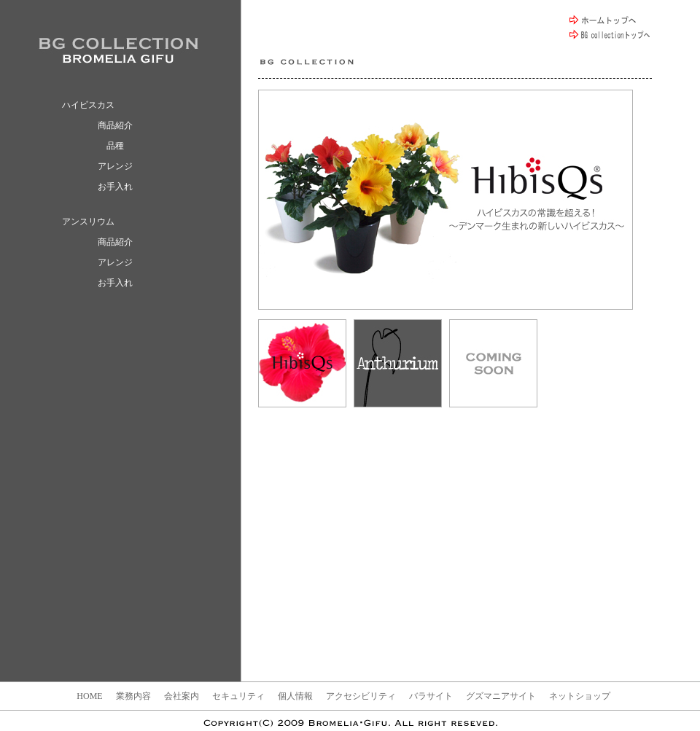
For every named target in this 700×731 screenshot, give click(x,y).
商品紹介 (115, 125)
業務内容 (133, 696)
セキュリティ (238, 696)
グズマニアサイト (501, 696)
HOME (89, 696)
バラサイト (431, 696)
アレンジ (115, 166)
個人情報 (295, 696)
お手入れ (115, 187)
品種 (115, 146)
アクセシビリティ (361, 696)
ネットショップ (580, 696)
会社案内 (182, 696)
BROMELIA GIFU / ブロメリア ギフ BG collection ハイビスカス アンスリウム (118, 50)
